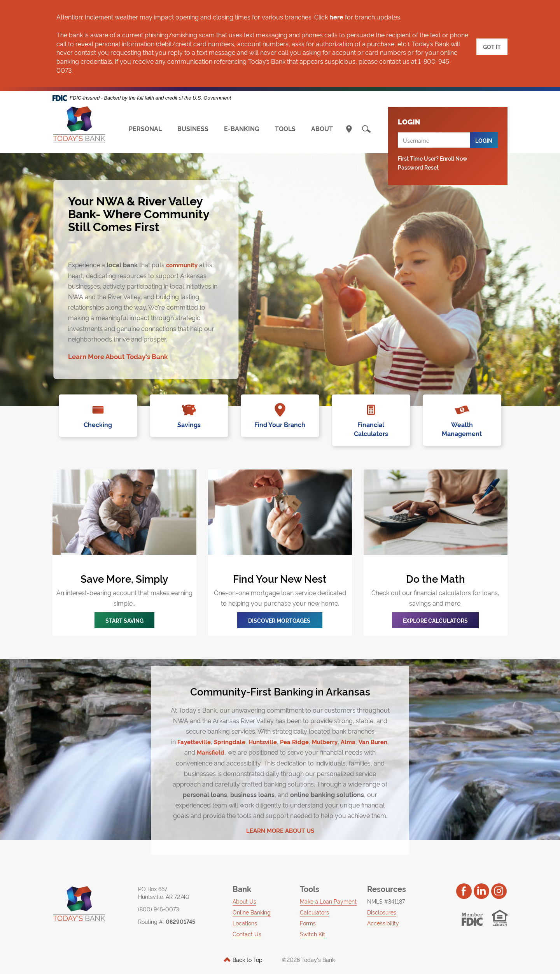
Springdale (237, 732)
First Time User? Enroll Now (433, 158)
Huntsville (272, 732)
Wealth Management (462, 424)
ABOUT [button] (322, 128)
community (183, 264)
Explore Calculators (435, 611)
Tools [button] (310, 879)
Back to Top (243, 950)
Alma (362, 732)
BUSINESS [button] (193, 128)
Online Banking (252, 903)
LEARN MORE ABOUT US (280, 821)
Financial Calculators (371, 424)
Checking (98, 424)
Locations (245, 914)
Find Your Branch (280, 424)
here (336, 17)
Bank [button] (242, 879)
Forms (308, 914)
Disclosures (382, 903)
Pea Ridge (306, 732)
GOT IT (492, 44)
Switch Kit (312, 925)
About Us (244, 892)
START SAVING (124, 611)
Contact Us (247, 925)
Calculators (314, 903)
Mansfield (221, 743)
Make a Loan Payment (328, 892)
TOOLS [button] (285, 128)
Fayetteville (200, 732)
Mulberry (338, 732)
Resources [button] (387, 879)
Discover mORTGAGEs (280, 611)
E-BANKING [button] (242, 128)
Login (484, 140)
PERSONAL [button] (145, 128)
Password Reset (418, 167)
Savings (189, 424)
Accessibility (383, 914)
